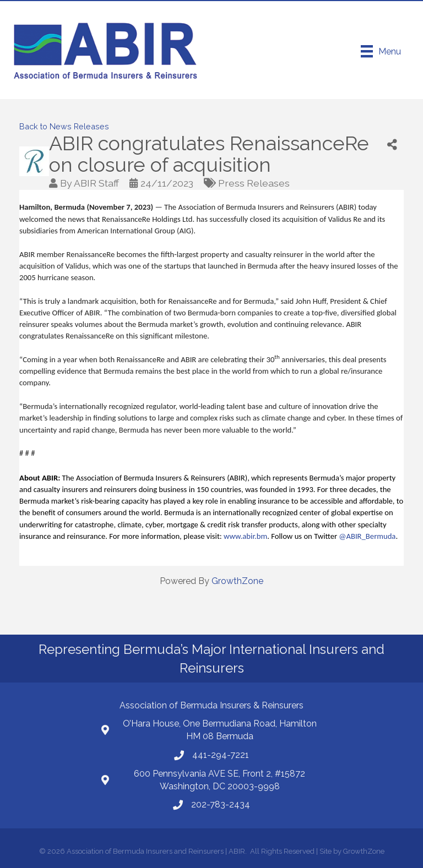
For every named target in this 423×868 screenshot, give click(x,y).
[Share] (392, 145)
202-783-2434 (221, 804)
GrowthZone (237, 581)
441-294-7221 (221, 755)
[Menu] (381, 51)
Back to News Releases (64, 126)
